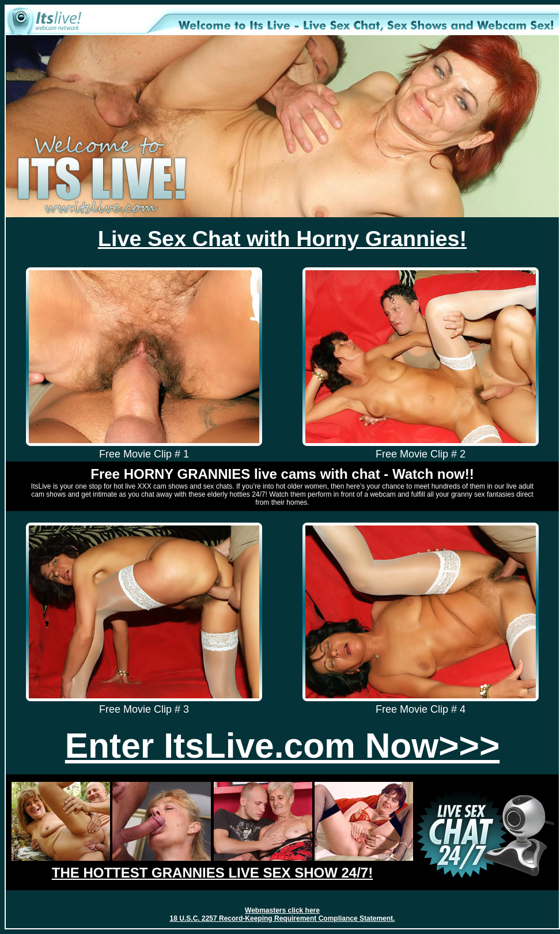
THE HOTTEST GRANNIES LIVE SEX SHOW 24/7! (212, 873)
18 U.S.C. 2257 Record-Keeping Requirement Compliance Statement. (283, 918)
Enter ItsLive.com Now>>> (282, 746)
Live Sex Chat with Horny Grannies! (282, 239)
